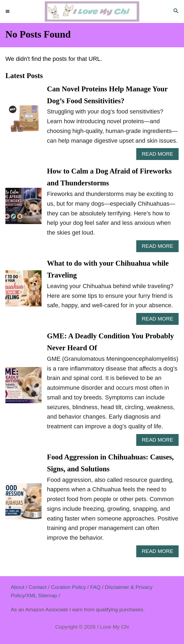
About (18, 587)
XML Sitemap (42, 595)
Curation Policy (68, 587)
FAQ (95, 587)
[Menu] (8, 12)
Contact (38, 587)
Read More (159, 155)
